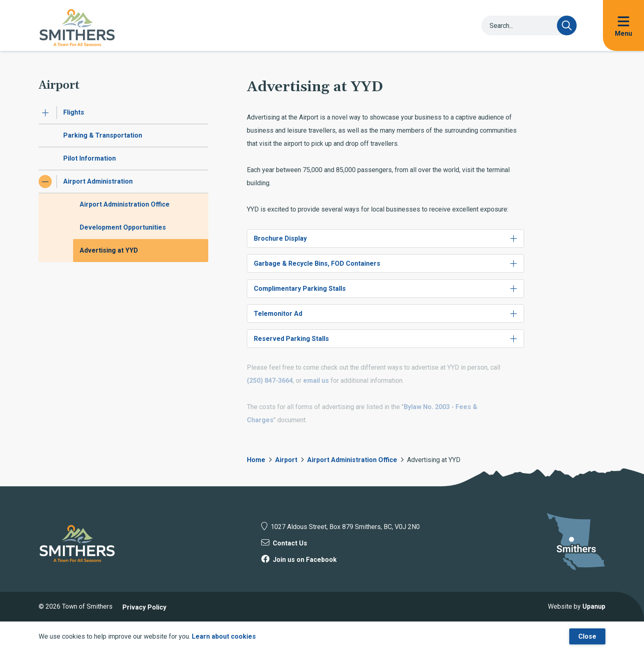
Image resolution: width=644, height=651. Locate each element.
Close (587, 636)
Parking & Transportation (103, 135)
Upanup (594, 606)
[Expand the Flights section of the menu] (45, 113)
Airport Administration (98, 181)
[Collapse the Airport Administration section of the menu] (45, 182)
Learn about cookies (224, 636)
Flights (74, 112)
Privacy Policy (144, 607)
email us (316, 381)
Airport (286, 460)
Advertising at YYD (109, 250)
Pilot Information (90, 158)
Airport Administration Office (125, 204)
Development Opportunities (123, 227)
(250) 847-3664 (270, 381)
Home (256, 460)
